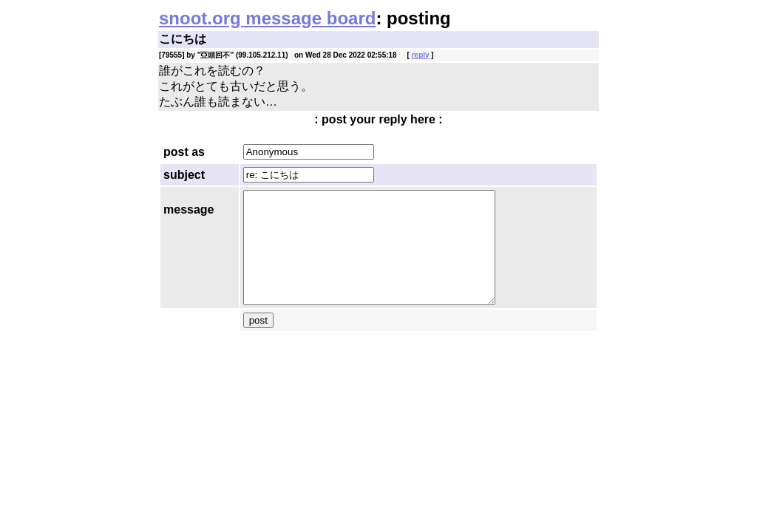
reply (421, 55)
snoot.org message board (267, 18)
